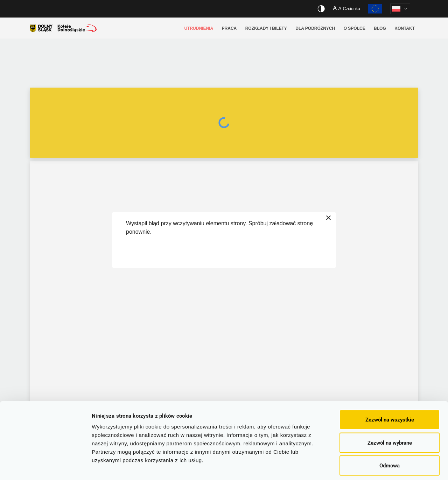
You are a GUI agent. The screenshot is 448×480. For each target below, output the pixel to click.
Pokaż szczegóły (373, 466)
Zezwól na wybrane (390, 411)
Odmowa (390, 434)
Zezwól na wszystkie (390, 388)
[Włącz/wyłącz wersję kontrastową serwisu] (321, 9)
